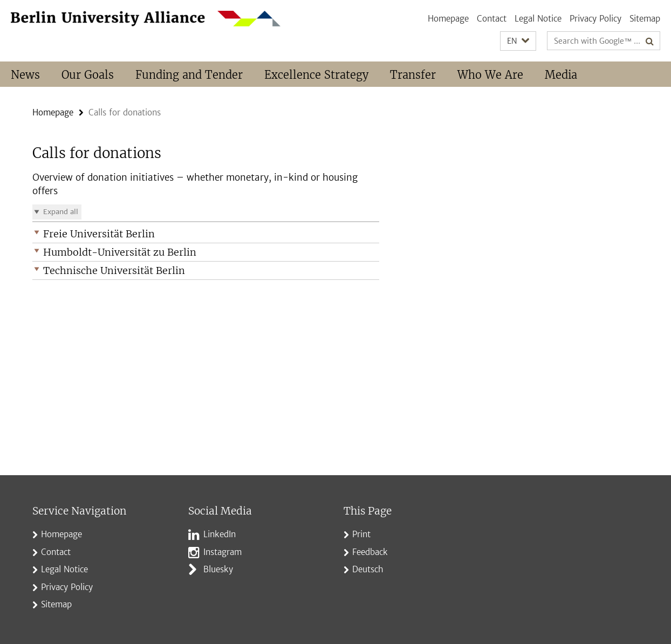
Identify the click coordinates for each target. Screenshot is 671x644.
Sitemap (645, 19)
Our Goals (88, 75)
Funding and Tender (189, 75)
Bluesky (218, 569)
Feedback (370, 552)
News (25, 75)
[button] (518, 41)
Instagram (222, 552)
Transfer (413, 75)
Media (561, 75)
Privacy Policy (595, 19)
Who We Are (490, 75)
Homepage (448, 19)
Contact (492, 19)
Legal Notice (538, 19)
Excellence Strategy (316, 75)
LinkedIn (220, 534)
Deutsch (368, 569)
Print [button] (361, 534)
